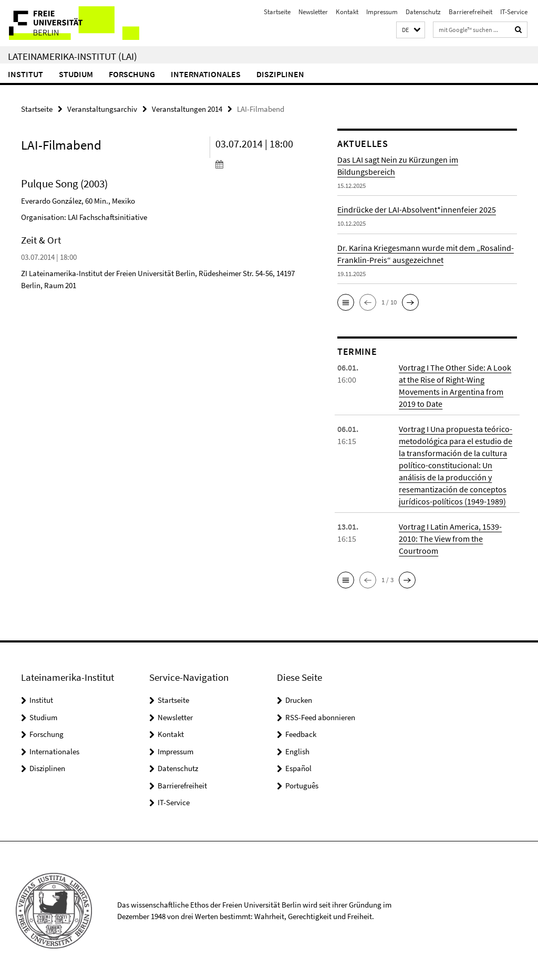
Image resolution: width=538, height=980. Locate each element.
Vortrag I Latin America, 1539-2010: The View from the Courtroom (450, 539)
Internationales (206, 74)
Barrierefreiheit (470, 12)
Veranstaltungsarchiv (102, 109)
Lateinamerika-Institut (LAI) (73, 56)
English (297, 751)
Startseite (277, 12)
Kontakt (347, 12)
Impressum (382, 12)
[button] (411, 30)
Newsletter (313, 12)
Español (298, 768)
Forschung (132, 74)
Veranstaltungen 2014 (187, 109)
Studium (76, 74)
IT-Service (514, 12)
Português (302, 786)
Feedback (301, 734)
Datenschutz (423, 12)
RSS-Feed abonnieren (320, 717)
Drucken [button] (299, 700)
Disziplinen (280, 74)
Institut (25, 74)
